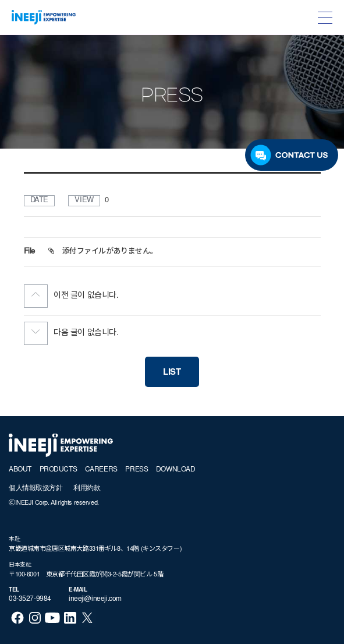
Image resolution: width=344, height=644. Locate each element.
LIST (172, 373)
